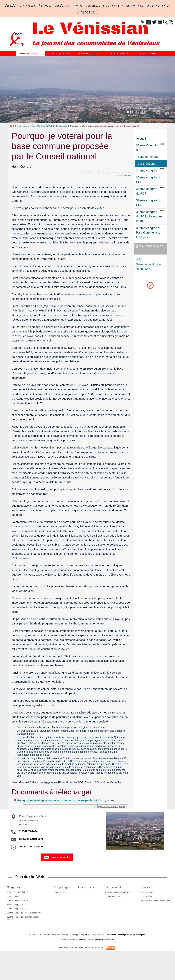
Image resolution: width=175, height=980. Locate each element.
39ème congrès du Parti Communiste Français (23, 934)
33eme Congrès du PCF (41, 126)
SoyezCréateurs (99, 955)
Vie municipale (147, 908)
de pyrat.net (81, 955)
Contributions (61, 126)
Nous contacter (57, 873)
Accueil (141, 139)
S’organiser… (21, 126)
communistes (125, 176)
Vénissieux (149, 903)
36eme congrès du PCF (17, 920)
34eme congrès (13, 912)
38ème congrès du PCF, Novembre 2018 (24, 929)
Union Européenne (114, 912)
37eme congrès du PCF (17, 925)
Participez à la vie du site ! (157, 970)
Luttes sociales (59, 908)
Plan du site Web (32, 892)
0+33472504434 (28, 847)
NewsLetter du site (149, 264)
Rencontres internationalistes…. (120, 908)
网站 (139, 259)
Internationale (117, 903)
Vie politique (62, 903)
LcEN (90, 951)
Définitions (143, 269)
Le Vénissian (147, 912)
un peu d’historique (31, 862)
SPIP (115, 955)
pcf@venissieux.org (31, 854)
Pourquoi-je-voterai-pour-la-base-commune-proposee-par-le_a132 (59, 816)
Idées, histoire (89, 903)
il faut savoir (109, 951)
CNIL (82, 951)
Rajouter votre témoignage (108, 822)
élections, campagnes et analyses (156, 916)
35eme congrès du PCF (17, 916)
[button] (137, 22)
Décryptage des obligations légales (133, 951)
